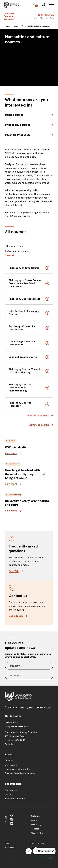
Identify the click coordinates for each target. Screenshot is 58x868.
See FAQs (16, 571)
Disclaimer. (35, 816)
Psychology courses (18, 135)
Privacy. (34, 821)
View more (13, 453)
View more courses (40, 416)
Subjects (17, 26)
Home (7, 26)
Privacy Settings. (38, 833)
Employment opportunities (17, 769)
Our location (11, 765)
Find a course (11, 790)
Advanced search (41, 425)
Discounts (10, 795)
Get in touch (18, 616)
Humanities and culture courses (37, 26)
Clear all (9, 255)
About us (9, 761)
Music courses (14, 115)
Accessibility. (36, 825)
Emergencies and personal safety (20, 773)
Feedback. (35, 829)
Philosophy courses (18, 125)
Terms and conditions (15, 799)
